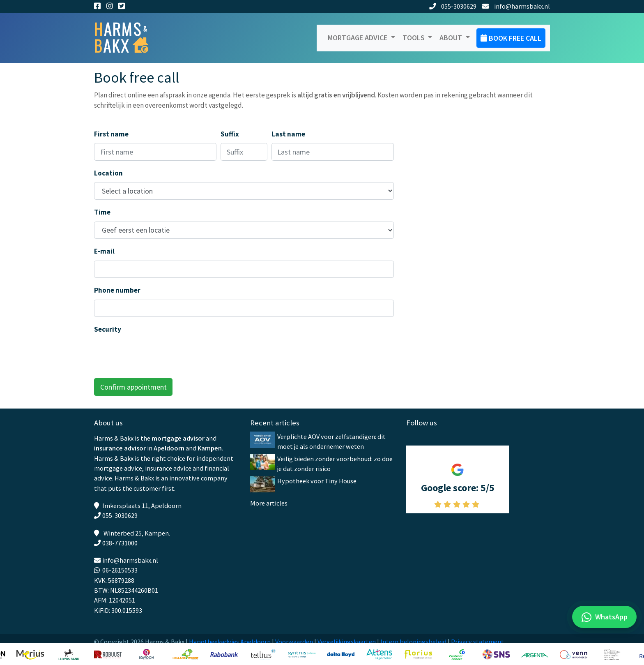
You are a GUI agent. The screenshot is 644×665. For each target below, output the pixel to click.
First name (111, 134)
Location (108, 173)
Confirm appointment (133, 387)
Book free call (511, 38)
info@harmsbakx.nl (516, 6)
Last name (288, 134)
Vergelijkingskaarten (347, 642)
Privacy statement (477, 642)
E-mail (104, 251)
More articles (269, 503)
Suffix (230, 134)
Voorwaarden (294, 642)
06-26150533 (120, 570)
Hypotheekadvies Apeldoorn (230, 642)
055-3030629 (453, 6)
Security (108, 329)
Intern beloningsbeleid (413, 642)
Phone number (117, 290)
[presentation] (156, 355)
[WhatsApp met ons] (604, 617)
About (452, 38)
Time (102, 212)
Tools (414, 38)
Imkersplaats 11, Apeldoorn (142, 506)
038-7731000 (120, 543)
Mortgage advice (358, 38)
